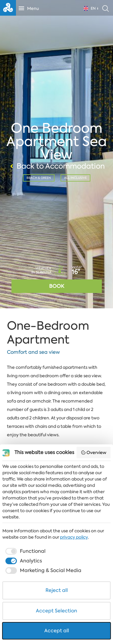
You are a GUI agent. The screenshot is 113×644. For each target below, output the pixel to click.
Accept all (57, 631)
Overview (94, 453)
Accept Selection (56, 611)
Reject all (57, 590)
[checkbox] (25, 551)
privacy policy (74, 537)
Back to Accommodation (57, 166)
